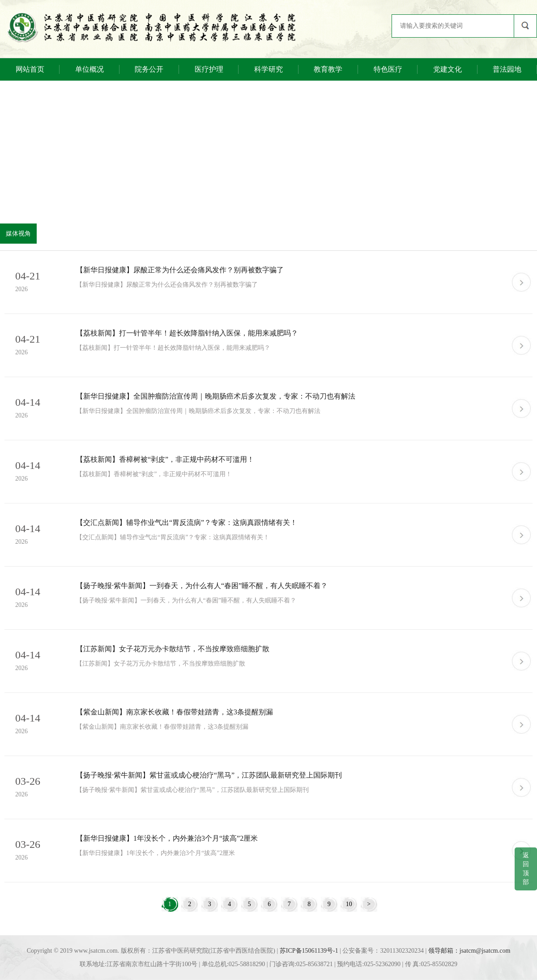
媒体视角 (18, 234)
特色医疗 (388, 69)
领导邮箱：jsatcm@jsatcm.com (469, 951)
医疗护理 (209, 69)
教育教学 (328, 69)
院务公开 (149, 69)
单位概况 (89, 69)
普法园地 (507, 69)
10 (349, 904)
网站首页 (30, 69)
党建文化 (447, 69)
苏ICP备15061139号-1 (309, 951)
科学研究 (268, 69)
